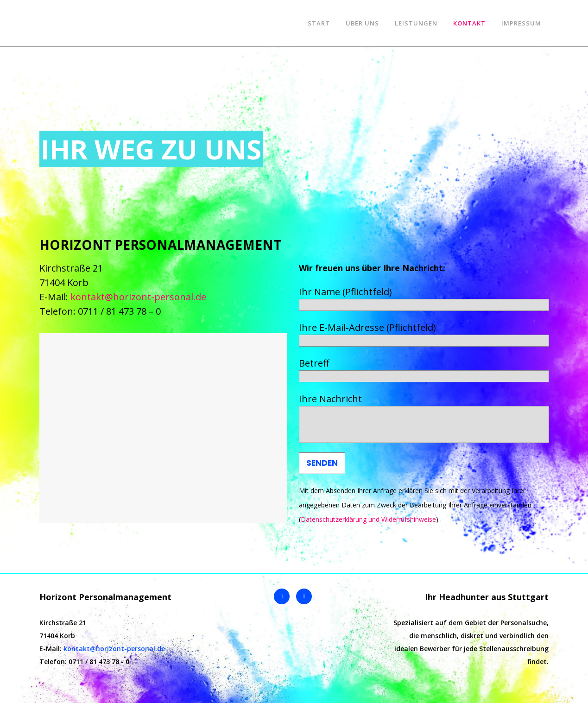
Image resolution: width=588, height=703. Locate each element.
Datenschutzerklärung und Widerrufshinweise (368, 519)
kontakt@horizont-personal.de (138, 297)
